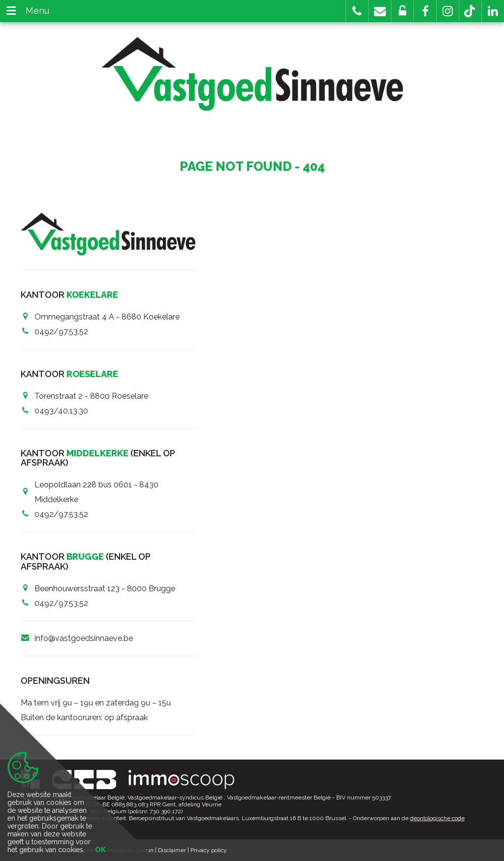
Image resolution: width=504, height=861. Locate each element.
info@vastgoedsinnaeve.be (84, 638)
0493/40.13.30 (61, 411)
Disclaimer (172, 850)
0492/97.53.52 (61, 332)
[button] (425, 11)
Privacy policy (209, 850)
